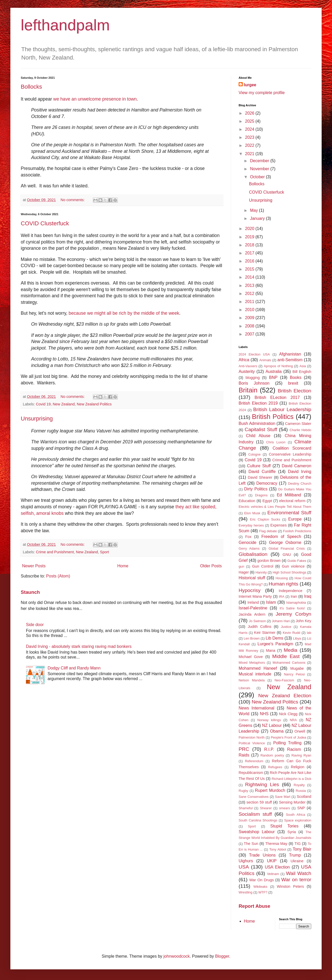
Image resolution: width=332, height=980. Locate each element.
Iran (294, 596)
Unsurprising (37, 419)
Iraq (308, 596)
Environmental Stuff (289, 513)
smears (285, 808)
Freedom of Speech (281, 537)
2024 (250, 129)
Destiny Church (300, 484)
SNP (301, 808)
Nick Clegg (288, 714)
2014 (250, 277)
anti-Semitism (290, 360)
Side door (35, 625)
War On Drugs (262, 880)
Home (123, 566)
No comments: (73, 200)
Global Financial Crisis (286, 548)
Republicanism (251, 773)
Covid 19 (43, 404)
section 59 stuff (259, 802)
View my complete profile (262, 93)
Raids (244, 755)
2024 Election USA (254, 354)
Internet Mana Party (255, 596)
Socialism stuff (255, 814)
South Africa (295, 815)
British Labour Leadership (282, 409)
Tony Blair (302, 849)
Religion (298, 767)
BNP (273, 377)
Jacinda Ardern (252, 614)
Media (290, 650)
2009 (250, 318)
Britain (248, 390)
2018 (250, 245)
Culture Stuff (259, 466)
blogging (253, 378)
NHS (264, 714)
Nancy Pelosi (294, 674)
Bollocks (31, 87)
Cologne (254, 454)
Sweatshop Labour (257, 832)
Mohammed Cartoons (289, 663)
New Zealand (64, 404)
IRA (282, 597)
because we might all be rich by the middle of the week (124, 313)
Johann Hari (281, 621)
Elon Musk (252, 513)
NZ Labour (272, 725)
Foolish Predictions (297, 531)
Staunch (30, 592)
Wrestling (245, 892)
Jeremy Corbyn (293, 614)
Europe (295, 519)
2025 (250, 121)
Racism (294, 749)
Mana (271, 650)
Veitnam (273, 874)
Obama (277, 731)
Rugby (243, 791)
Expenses (278, 525)
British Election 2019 (258, 403)
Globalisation (253, 554)
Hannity (261, 572)
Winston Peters (290, 886)
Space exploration (298, 820)
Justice (286, 627)
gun (241, 566)
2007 (250, 334)
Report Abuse (254, 906)
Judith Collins (260, 627)
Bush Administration (257, 423)
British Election (295, 391)
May (255, 210)
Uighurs (246, 861)
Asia (303, 366)
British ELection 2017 (277, 397)
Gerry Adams (249, 548)
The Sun (251, 844)
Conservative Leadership (290, 454)
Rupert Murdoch (270, 790)
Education (247, 501)
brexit (293, 383)
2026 (250, 113)
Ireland (253, 602)
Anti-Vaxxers (248, 366)
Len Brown (251, 638)
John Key (303, 621)
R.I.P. (269, 749)
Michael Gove (251, 657)
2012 (250, 294)
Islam (271, 602)
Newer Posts (34, 566)
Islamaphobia (296, 603)
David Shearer (260, 477)
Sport (105, 552)
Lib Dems (274, 638)
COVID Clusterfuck (45, 223)
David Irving (300, 472)
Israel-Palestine (253, 608)
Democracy (267, 483)
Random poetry (272, 755)
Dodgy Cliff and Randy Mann (74, 668)
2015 (250, 269)
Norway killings (269, 720)
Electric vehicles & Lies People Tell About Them (275, 507)
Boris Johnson (254, 383)
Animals (265, 360)
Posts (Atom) (58, 576)
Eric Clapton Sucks (265, 519)
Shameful (246, 808)
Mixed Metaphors (252, 663)
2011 (250, 302)
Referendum (254, 761)
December (260, 161)
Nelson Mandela (252, 680)
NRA (293, 720)
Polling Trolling (288, 743)
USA (244, 867)
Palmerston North (252, 737)
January (258, 218)
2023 (250, 137)
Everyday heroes (251, 525)
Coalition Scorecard (292, 448)
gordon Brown (269, 561)
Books (296, 377)
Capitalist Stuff (261, 429)
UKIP (272, 861)
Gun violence (293, 566)
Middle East (286, 656)
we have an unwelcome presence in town (95, 99)
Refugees (275, 767)
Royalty (299, 785)
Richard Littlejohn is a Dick (291, 779)
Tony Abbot (278, 849)
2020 (250, 229)
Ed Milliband (289, 495)
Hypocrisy (250, 590)
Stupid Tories (284, 826)
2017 (250, 253)
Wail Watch (299, 873)
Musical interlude (255, 674)
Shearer (266, 808)
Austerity (247, 371)
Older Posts (211, 566)
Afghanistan (290, 354)
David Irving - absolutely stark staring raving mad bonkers (79, 646)
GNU (287, 555)
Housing (282, 578)
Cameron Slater (298, 424)
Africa (244, 360)
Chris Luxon (276, 442)
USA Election (277, 867)
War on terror (296, 880)
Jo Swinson (258, 621)
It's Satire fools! (292, 608)
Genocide (248, 542)
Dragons (261, 495)
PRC (244, 749)
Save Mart (283, 797)
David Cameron (296, 466)
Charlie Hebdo (300, 430)
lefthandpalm (65, 25)
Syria (292, 832)
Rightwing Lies (262, 784)
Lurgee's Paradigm (275, 644)
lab (309, 633)
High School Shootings (289, 572)
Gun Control (263, 566)
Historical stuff (252, 578)
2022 (250, 145)
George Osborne (285, 542)
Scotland (304, 797)
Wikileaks (260, 887)
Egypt (267, 501)
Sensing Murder (292, 802)
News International (257, 708)
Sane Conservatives (254, 797)
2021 (250, 154)
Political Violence (252, 743)
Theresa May (276, 844)
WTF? (263, 892)
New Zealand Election (285, 696)
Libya (297, 638)
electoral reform (292, 501)
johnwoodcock (177, 956)
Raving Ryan (301, 755)
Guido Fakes (297, 561)
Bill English (302, 372)
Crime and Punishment (55, 552)
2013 (250, 285)
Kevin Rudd (292, 633)
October (258, 177)
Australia (274, 371)
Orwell (300, 731)
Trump (295, 855)
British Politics (273, 417)
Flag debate (268, 531)
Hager (244, 572)
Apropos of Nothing (278, 366)
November (260, 169)
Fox (248, 537)
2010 (250, 310)
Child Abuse (258, 436)
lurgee (250, 85)
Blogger (222, 956)
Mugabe (297, 668)
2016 (250, 261)
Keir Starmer (265, 633)
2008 (250, 326)
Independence (290, 591)
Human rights (283, 584)
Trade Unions (262, 855)
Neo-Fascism (284, 680)
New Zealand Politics (94, 404)
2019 (250, 237)
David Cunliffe (262, 472)
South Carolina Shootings (258, 820)
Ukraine (297, 861)
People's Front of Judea (288, 737)
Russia (301, 791)
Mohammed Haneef (258, 668)
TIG (298, 844)
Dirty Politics (256, 489)
